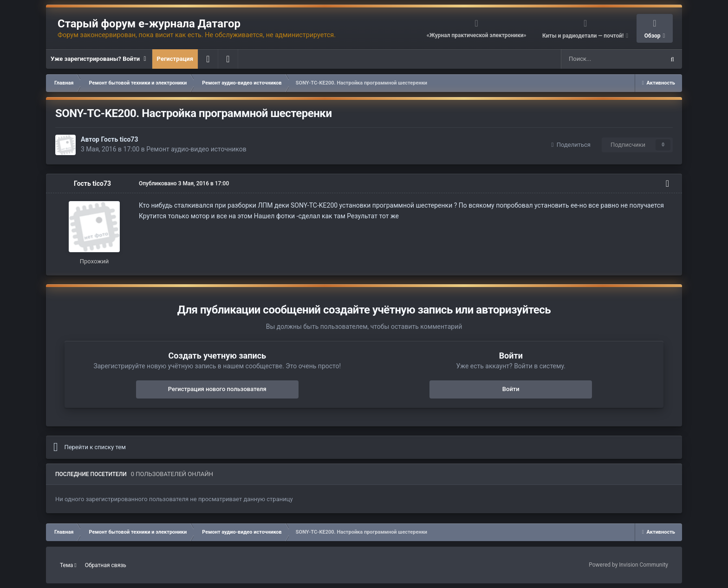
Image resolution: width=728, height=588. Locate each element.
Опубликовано (184, 183)
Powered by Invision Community (628, 565)
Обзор (653, 36)
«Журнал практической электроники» (477, 35)
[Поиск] (591, 59)
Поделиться (571, 145)
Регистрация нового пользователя (217, 389)
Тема (68, 565)
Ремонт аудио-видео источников (196, 149)
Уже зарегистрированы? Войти (99, 59)
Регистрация (175, 59)
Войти (511, 389)
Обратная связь (106, 565)
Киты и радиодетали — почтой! (584, 36)
